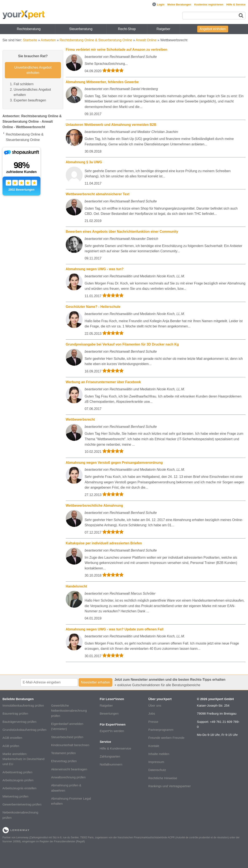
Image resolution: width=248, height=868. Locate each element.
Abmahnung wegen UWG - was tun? (95, 269)
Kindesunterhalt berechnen (70, 745)
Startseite (30, 40)
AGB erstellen (12, 738)
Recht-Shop (127, 29)
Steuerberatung (81, 29)
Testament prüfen (63, 753)
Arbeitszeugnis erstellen (19, 788)
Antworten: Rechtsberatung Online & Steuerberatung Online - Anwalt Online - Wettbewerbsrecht (32, 121)
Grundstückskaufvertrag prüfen (25, 730)
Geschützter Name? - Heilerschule (93, 307)
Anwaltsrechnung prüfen (68, 777)
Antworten (48, 40)
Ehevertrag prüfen (64, 761)
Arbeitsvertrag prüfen (17, 772)
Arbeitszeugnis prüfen (18, 780)
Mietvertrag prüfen (15, 796)
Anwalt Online (146, 40)
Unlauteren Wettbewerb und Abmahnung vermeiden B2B (111, 125)
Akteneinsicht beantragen (69, 769)
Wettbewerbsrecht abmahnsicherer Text (98, 194)
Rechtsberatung (29, 29)
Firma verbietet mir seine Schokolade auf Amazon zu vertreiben (117, 50)
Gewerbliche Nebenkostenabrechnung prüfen (69, 711)
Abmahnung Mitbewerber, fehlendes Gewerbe (102, 82)
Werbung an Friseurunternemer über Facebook (103, 382)
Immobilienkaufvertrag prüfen (23, 705)
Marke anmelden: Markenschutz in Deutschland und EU (23, 759)
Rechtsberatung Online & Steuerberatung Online (96, 40)
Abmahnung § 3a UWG (84, 162)
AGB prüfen (11, 746)
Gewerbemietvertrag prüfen (22, 804)
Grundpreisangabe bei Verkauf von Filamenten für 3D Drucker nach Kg (122, 344)
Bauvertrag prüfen (15, 713)
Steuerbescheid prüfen (67, 737)
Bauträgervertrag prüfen (19, 722)
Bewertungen (109, 713)
